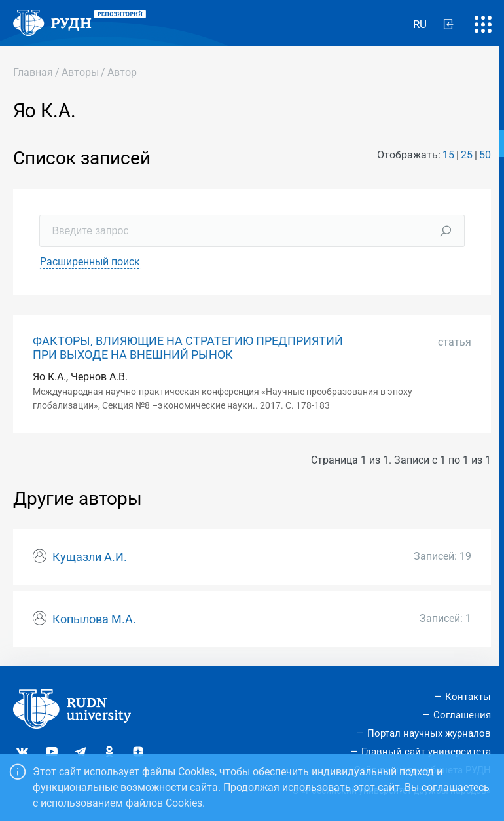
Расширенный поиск (90, 262)
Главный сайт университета (426, 752)
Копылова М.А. (94, 619)
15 (448, 155)
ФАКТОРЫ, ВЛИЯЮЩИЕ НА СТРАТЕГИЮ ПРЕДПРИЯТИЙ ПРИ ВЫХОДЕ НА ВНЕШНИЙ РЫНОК (188, 348)
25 (467, 155)
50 (485, 155)
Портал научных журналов (429, 733)
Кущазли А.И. (90, 557)
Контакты (468, 697)
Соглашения (462, 715)
